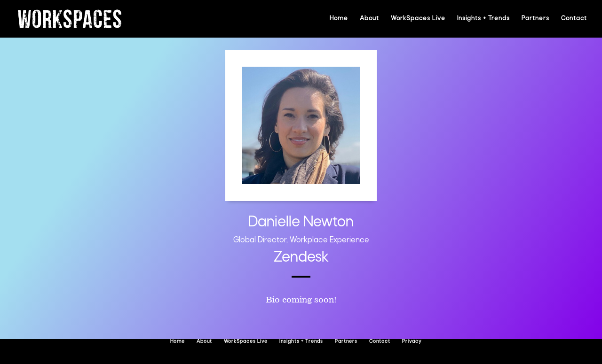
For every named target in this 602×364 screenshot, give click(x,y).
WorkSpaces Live (418, 19)
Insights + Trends (483, 19)
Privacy (412, 342)
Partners (535, 19)
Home (339, 19)
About (369, 19)
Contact (574, 19)
